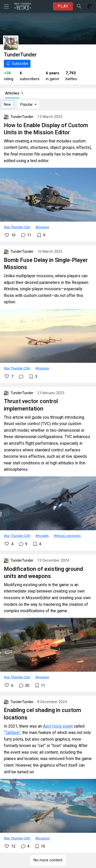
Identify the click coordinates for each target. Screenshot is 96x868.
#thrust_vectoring (67, 536)
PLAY (63, 6)
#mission (42, 227)
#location (42, 838)
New (7, 104)
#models (42, 536)
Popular (26, 104)
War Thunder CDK (17, 227)
